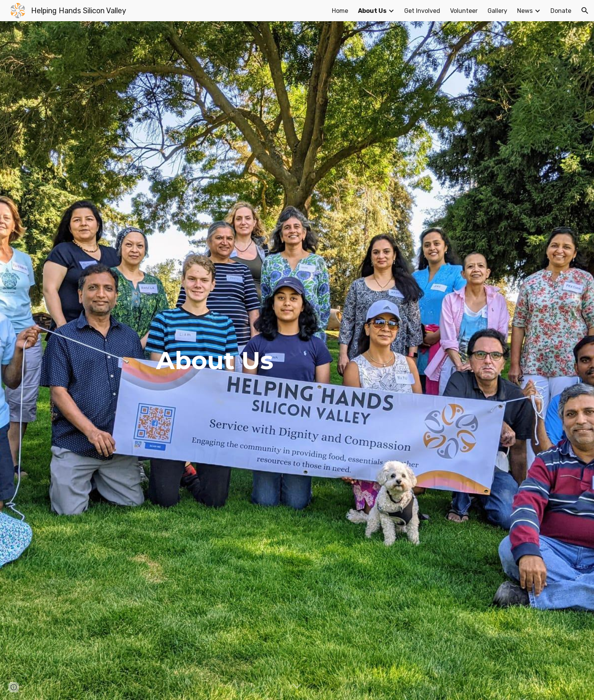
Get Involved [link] (422, 11)
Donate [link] (561, 11)
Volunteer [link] (464, 11)
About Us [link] (372, 11)
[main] (297, 360)
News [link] (525, 11)
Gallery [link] (497, 11)
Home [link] (340, 11)
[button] (585, 11)
